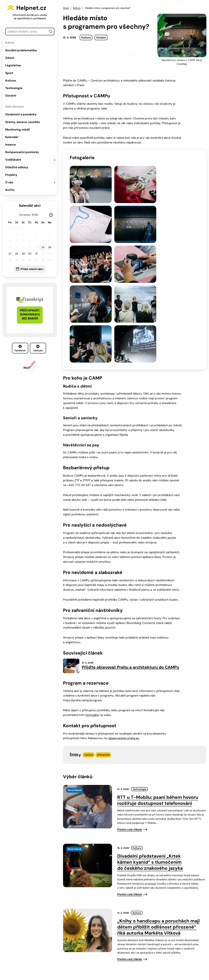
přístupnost (103, 644)
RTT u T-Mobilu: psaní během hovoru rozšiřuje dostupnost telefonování (158, 690)
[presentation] (88, 696)
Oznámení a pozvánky (21, 114)
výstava (89, 644)
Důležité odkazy (17, 167)
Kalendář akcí (30, 206)
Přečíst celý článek (130, 719)
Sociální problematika (21, 50)
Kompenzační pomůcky (22, 152)
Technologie (14, 88)
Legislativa (13, 65)
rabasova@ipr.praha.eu (123, 628)
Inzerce (11, 145)
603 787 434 (82, 958)
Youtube (38, 348)
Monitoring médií (17, 130)
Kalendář (12, 137)
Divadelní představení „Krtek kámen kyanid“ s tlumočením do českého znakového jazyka (150, 752)
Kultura (11, 81)
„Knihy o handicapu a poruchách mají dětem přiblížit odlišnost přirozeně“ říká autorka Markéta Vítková (158, 817)
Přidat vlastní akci (32, 269)
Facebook (20, 348)
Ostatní (11, 96)
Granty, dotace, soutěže (23, 122)
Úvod (66, 8)
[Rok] (36, 215)
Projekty (11, 175)
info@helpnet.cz (107, 958)
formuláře (92, 605)
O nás (9, 182)
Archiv (10, 190)
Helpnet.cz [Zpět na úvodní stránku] (34, 8)
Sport (9, 73)
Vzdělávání (13, 160)
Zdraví (10, 58)
